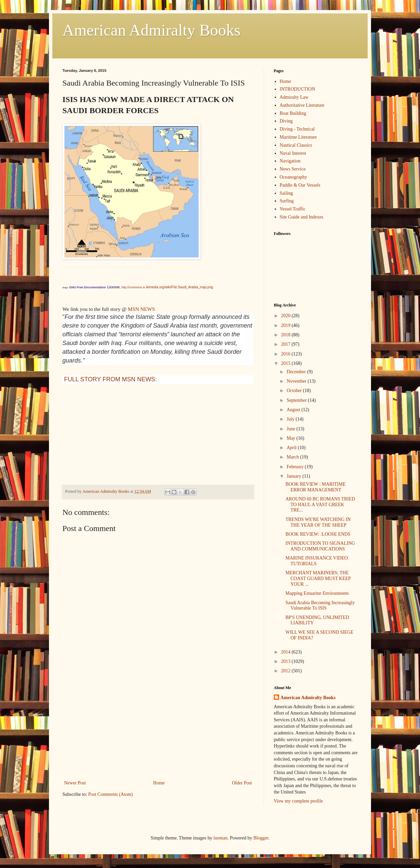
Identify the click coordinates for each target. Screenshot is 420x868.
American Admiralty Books (151, 30)
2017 (286, 344)
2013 (286, 661)
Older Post (242, 783)
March (293, 457)
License (114, 287)
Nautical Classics (296, 145)
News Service (293, 169)
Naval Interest (293, 153)
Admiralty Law (294, 97)
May (291, 438)
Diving (286, 121)
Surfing (287, 201)
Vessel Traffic (293, 209)
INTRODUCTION (298, 89)
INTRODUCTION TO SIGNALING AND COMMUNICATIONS (320, 546)
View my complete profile (298, 801)
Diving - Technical (297, 129)
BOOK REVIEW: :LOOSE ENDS (318, 534)
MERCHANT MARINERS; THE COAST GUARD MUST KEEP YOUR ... (318, 578)
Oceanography (294, 177)
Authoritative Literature (302, 105)
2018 (286, 335)
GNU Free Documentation (88, 287)
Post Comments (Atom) (111, 794)
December (297, 372)
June (291, 429)
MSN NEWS (141, 309)
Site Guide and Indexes (302, 217)
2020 (286, 316)
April (292, 448)
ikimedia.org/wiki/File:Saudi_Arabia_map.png (179, 287)
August (294, 410)
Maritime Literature (298, 137)
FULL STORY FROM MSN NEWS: (110, 379)
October (295, 391)
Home (159, 783)
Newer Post (75, 783)
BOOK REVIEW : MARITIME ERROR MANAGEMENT (316, 487)
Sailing (286, 193)
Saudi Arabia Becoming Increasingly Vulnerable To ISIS (320, 606)
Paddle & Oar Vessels (300, 185)
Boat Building (293, 113)
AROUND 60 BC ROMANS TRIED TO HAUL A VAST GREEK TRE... (320, 505)
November (297, 381)
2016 (286, 354)
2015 (286, 363)
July (291, 419)
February (296, 467)
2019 (286, 325)
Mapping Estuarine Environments (317, 593)
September (297, 400)
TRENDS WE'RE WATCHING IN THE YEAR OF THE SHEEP (318, 522)
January (294, 476)
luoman (220, 838)
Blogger (261, 838)
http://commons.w (133, 287)
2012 (286, 671)
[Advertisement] (158, 728)
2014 (286, 652)
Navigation (290, 161)
